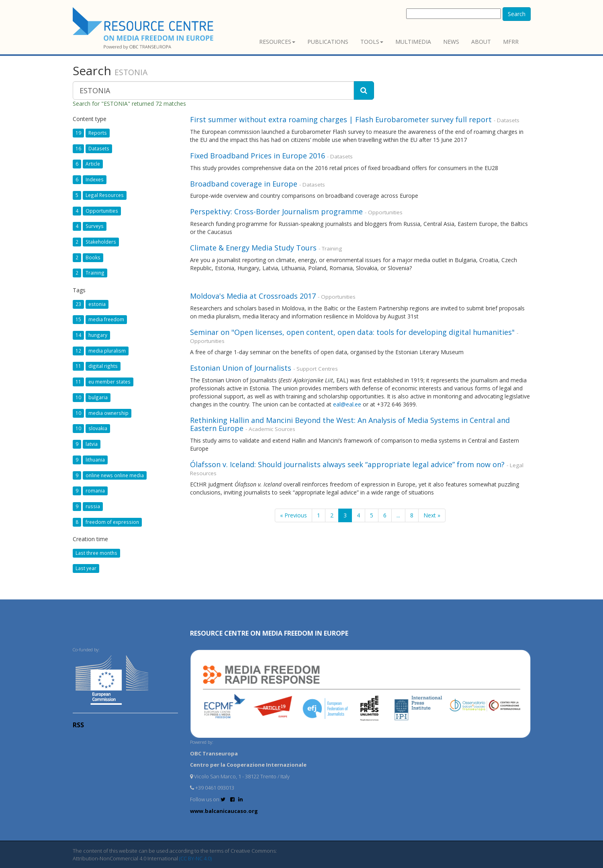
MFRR (511, 42)
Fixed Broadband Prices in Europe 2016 (258, 156)
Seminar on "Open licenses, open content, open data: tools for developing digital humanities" (352, 332)
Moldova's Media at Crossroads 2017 (253, 296)
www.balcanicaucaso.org (224, 811)
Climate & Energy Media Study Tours (253, 248)
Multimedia (413, 42)
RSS (78, 725)
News (451, 42)
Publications (328, 42)
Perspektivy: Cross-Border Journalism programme (276, 211)
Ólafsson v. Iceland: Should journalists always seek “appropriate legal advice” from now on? (347, 464)
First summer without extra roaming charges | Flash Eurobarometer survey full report (341, 119)
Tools (372, 42)
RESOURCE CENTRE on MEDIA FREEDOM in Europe (269, 633)
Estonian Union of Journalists (242, 368)
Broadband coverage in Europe (244, 184)
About (481, 42)
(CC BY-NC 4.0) (195, 858)
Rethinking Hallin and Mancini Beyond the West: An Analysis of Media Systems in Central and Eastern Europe (350, 424)
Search (517, 14)
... (398, 515)
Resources (277, 42)
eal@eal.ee (347, 404)
